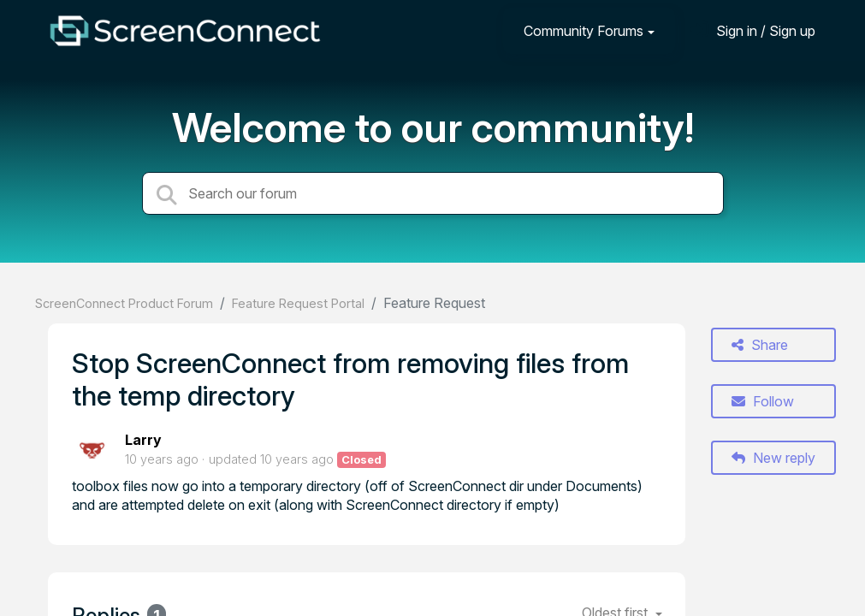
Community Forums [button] (584, 31)
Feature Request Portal (298, 303)
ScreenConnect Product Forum (124, 303)
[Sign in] (753, 30)
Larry (143, 440)
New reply (773, 458)
